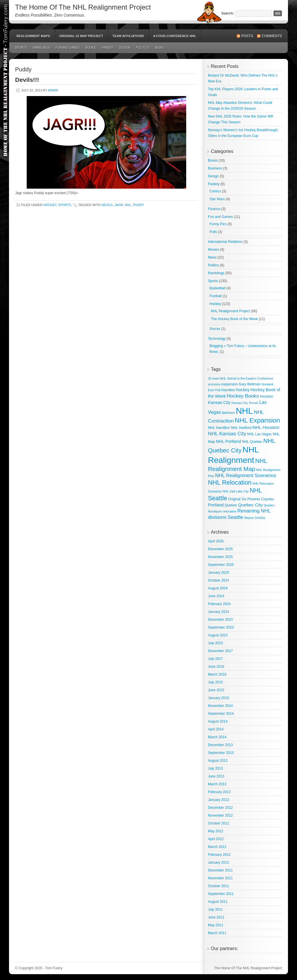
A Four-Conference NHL (175, 36)
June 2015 (216, 690)
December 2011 (220, 870)
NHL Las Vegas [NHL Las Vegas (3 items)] (259, 434)
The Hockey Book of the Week (234, 319)
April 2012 (216, 839)
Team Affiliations (128, 36)
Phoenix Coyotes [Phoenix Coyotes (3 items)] (260, 499)
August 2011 (218, 902)
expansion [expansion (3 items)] (230, 384)
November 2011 (220, 878)
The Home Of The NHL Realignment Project (83, 7)
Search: (228, 13)
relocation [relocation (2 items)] (230, 511)
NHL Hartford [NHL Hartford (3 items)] (241, 428)
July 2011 (215, 909)
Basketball (217, 288)
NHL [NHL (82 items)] (244, 411)
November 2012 (220, 815)
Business (215, 168)
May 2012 (216, 831)
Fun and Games (68, 48)
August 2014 (218, 721)
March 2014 (217, 737)
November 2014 (220, 706)
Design (125, 48)
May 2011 (216, 925)
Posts (247, 36)
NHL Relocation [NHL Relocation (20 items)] (230, 482)
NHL (128, 205)
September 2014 (221, 714)
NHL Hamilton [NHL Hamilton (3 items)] (219, 428)
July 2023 (215, 643)
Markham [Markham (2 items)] (228, 413)
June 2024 (216, 596)
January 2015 (219, 698)
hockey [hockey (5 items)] (243, 390)
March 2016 (217, 674)
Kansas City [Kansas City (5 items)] (219, 403)
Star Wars (217, 199)
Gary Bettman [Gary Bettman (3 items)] (250, 384)
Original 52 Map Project (81, 36)
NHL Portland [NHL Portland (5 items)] (228, 441)
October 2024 (219, 580)
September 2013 (221, 753)
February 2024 (219, 604)
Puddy (138, 205)
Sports (21, 48)
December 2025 (220, 549)
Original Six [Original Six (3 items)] (237, 499)
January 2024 (219, 612)
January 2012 (219, 862)
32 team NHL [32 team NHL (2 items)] (217, 378)
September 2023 (221, 627)
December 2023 (220, 620)
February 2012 (219, 855)
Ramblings (41, 48)
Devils (107, 205)
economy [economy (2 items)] (214, 384)
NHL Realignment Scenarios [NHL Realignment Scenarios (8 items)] (246, 475)
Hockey (50, 205)
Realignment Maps (33, 36)
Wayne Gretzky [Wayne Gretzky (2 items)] (255, 518)
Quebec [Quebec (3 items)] (231, 505)
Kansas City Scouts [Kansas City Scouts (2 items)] (245, 403)
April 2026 (216, 541)
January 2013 (219, 800)
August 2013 (218, 761)
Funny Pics (218, 224)
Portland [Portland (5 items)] (216, 505)
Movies (213, 250)
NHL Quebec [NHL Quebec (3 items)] (252, 442)
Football (216, 296)
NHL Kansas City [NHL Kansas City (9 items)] (227, 434)
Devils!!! (27, 80)
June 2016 (216, 667)
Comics (215, 191)
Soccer (215, 329)
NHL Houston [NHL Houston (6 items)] (266, 427)
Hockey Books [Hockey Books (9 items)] (243, 396)
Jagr (119, 205)
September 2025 (221, 565)
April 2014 (216, 729)
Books (91, 48)
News (160, 48)
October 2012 (219, 823)
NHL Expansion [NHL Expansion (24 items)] (257, 420)
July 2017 (215, 659)
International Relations (225, 242)
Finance (214, 209)
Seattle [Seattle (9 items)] (236, 517)
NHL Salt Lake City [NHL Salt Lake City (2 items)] (236, 491)
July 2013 (215, 768)
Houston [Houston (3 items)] (267, 396)
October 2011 (219, 886)
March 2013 (217, 784)
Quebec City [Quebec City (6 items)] (250, 505)
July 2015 (215, 682)
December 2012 (220, 808)
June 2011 (216, 917)
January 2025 (219, 573)
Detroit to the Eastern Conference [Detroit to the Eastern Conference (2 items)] (250, 378)
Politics (143, 48)
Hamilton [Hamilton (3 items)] (228, 390)
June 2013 (216, 776)
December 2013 (220, 745)
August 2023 (218, 635)
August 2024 (218, 588)
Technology (217, 339)
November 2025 (220, 557)
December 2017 (220, 651)
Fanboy (107, 48)
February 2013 (219, 792)
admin (53, 90)
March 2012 (217, 847)
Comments (272, 36)
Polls (213, 232)
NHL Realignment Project (230, 311)
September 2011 (221, 894)
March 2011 (217, 933)
